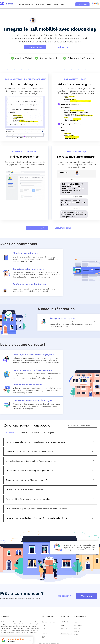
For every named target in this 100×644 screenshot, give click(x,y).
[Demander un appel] (35, 47)
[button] (40, 4)
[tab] (10, 433)
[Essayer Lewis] (82, 4)
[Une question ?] (64, 596)
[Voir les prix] (63, 47)
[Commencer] (87, 596)
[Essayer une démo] (63, 228)
